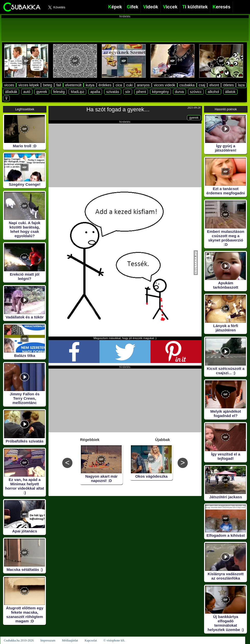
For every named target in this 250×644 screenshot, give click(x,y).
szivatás (113, 92)
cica (119, 85)
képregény (160, 92)
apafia (95, 92)
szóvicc (196, 92)
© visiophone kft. (114, 640)
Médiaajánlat (70, 640)
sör (128, 92)
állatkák (11, 92)
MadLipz (77, 92)
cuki (129, 85)
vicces (9, 85)
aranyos (143, 85)
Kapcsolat (91, 640)
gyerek (42, 92)
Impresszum (48, 640)
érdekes (105, 85)
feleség (59, 92)
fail (59, 85)
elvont (214, 85)
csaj (202, 85)
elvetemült (73, 85)
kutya (90, 85)
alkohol (213, 92)
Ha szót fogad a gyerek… (118, 109)
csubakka (187, 85)
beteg (48, 85)
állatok (230, 92)
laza (241, 85)
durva (179, 92)
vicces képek (29, 85)
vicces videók (164, 85)
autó (27, 92)
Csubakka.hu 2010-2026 (19, 640)
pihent (141, 92)
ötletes (228, 85)
